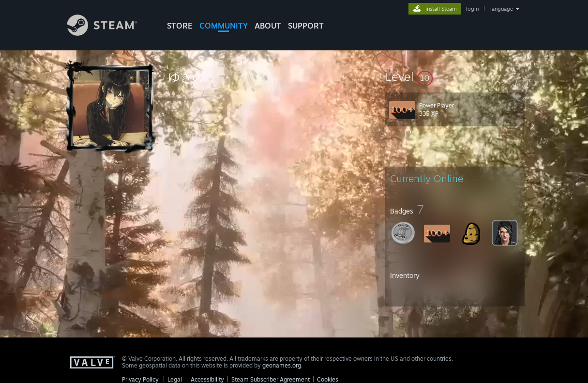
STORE (180, 26)
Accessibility (207, 379)
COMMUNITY (224, 26)
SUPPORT (306, 26)
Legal (175, 379)
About (268, 26)
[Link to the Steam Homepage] (109, 33)
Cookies (328, 379)
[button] (455, 77)
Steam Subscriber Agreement (271, 379)
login (472, 9)
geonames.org (282, 365)
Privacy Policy (140, 379)
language (502, 9)
